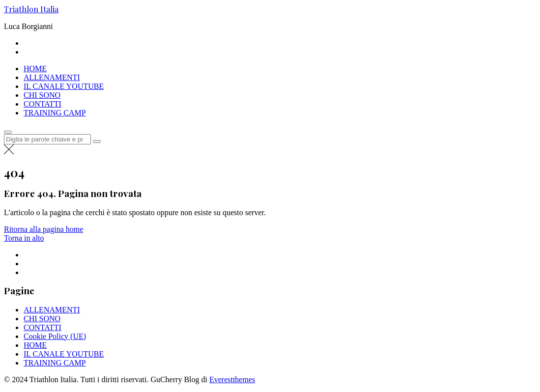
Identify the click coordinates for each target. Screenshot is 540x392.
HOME (35, 69)
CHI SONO (42, 95)
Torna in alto (24, 238)
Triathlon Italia (31, 9)
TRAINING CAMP (55, 113)
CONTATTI (43, 104)
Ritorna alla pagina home (43, 229)
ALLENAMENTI (52, 77)
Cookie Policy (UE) (55, 336)
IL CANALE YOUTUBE (64, 86)
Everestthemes (232, 379)
